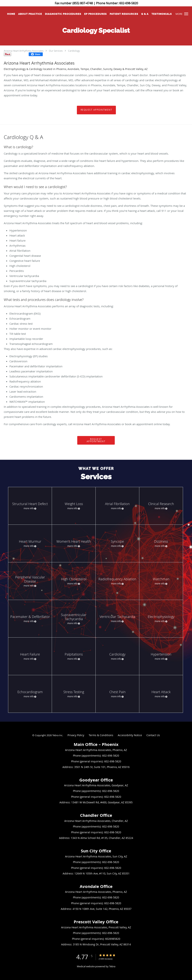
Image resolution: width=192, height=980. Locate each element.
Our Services (56, 51)
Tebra (112, 966)
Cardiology (74, 51)
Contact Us (153, 735)
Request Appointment (96, 110)
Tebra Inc (57, 735)
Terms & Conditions (101, 735)
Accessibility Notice (130, 735)
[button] (186, 14)
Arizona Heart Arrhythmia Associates (24, 51)
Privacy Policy (76, 735)
